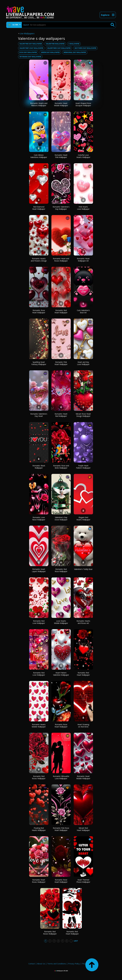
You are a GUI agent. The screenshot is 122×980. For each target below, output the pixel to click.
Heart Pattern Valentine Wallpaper (61, 674)
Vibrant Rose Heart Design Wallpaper (83, 415)
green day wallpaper (50, 52)
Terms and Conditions (57, 964)
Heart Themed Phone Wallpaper (83, 881)
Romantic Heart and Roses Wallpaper (61, 260)
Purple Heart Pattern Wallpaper (83, 467)
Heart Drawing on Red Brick (83, 726)
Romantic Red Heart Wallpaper (61, 311)
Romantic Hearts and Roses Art (83, 622)
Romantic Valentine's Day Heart (39, 415)
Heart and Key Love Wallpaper (83, 363)
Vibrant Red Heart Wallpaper (83, 829)
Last (76, 941)
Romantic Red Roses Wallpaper (39, 777)
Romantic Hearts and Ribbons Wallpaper (39, 104)
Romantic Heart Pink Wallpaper (61, 156)
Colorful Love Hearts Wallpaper (83, 156)
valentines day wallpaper (59, 48)
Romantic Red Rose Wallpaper (61, 570)
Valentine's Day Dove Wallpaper (61, 518)
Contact (32, 964)
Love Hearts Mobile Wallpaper (61, 622)
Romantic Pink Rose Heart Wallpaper (61, 829)
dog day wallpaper (28, 52)
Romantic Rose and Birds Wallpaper (61, 467)
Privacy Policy (74, 964)
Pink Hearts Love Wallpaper (83, 208)
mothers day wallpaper (85, 48)
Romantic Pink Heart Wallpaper (61, 363)
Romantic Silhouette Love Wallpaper (61, 777)
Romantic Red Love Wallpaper (39, 622)
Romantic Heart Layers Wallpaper (39, 570)
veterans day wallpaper (30, 57)
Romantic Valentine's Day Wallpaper (61, 208)
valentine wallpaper (55, 44)
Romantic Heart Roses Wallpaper (39, 881)
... (71, 941)
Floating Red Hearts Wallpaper (39, 829)
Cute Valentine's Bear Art (83, 311)
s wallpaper (74, 44)
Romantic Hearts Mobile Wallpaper (39, 726)
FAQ (84, 964)
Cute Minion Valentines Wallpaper (39, 156)
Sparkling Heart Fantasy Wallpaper (39, 363)
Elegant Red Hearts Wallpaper (83, 518)
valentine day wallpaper (31, 44)
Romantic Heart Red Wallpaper (61, 415)
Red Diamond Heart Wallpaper (39, 208)
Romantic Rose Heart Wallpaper (39, 311)
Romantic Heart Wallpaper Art (83, 260)
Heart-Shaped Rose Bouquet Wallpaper (83, 104)
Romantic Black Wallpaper (39, 467)
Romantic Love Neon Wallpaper (39, 518)
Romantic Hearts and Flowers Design (39, 260)
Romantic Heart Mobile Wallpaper (61, 104)
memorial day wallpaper (75, 52)
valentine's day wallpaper (31, 48)
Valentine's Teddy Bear (83, 569)
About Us (41, 964)
